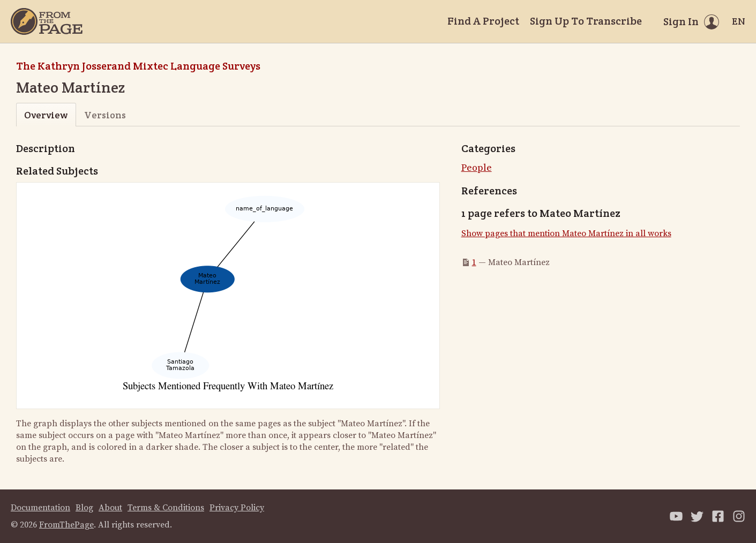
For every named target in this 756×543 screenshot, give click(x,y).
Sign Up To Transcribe (586, 21)
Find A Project (483, 21)
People (477, 168)
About (110, 508)
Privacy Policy (237, 508)
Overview (46, 115)
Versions (105, 115)
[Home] (47, 21)
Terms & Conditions (166, 508)
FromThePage (66, 525)
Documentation (40, 508)
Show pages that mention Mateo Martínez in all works (566, 233)
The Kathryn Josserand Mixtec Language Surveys (138, 66)
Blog (84, 508)
